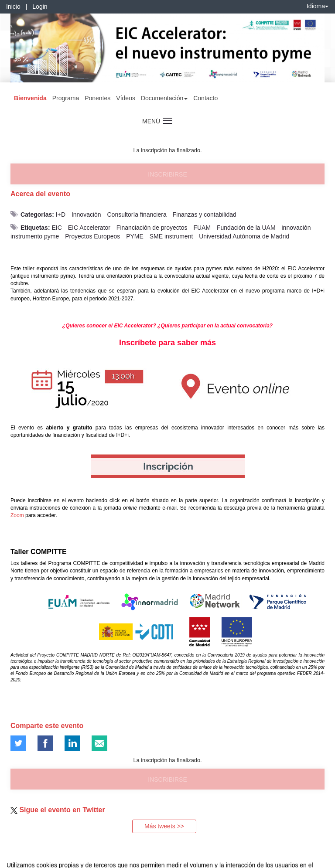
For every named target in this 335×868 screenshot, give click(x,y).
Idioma (318, 6)
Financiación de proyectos (152, 228)
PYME (135, 236)
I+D (61, 214)
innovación (296, 228)
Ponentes (97, 98)
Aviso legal (13, 860)
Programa (66, 98)
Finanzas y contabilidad (205, 214)
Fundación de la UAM (246, 228)
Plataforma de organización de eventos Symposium (172, 860)
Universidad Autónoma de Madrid (244, 236)
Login (40, 7)
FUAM (202, 228)
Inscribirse (167, 174)
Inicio (13, 7)
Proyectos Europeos (92, 236)
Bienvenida (30, 98)
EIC (56, 228)
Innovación (86, 214)
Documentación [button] (164, 98)
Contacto (205, 98)
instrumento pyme (35, 236)
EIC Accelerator (89, 228)
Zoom (17, 515)
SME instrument (171, 236)
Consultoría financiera (137, 214)
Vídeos (126, 98)
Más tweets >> (164, 826)
